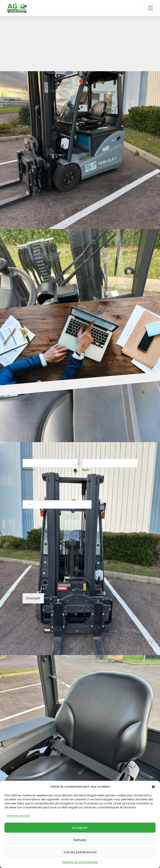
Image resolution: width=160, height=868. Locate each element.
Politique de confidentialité (80, 862)
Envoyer (33, 598)
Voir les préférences (80, 852)
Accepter (80, 828)
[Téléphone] (57, 504)
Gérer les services (18, 816)
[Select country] (27, 504)
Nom (86, 470)
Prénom (28, 470)
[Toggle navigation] (150, 8)
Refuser (80, 840)
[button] (153, 787)
